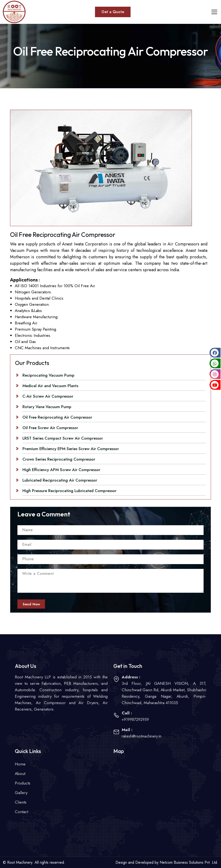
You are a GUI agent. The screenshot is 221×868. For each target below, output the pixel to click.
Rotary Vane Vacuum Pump (47, 407)
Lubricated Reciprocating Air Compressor (60, 480)
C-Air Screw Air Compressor (48, 396)
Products (23, 783)
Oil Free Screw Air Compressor (50, 428)
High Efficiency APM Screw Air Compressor (61, 470)
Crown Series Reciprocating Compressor (59, 459)
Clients (21, 802)
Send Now (31, 604)
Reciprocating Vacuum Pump (48, 375)
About (20, 774)
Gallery (21, 793)
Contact (21, 812)
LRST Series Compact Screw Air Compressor (63, 438)
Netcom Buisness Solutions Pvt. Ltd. (189, 862)
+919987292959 (135, 720)
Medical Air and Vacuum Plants (50, 386)
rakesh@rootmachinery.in (142, 736)
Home (20, 764)
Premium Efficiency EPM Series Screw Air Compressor (71, 449)
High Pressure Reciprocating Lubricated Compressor (69, 491)
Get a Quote (113, 12)
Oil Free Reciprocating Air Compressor (57, 417)
